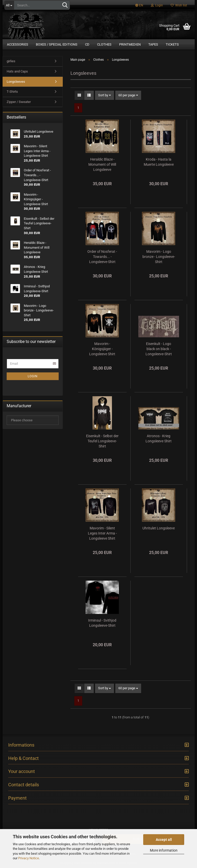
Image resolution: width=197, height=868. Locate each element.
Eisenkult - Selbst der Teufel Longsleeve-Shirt (102, 441)
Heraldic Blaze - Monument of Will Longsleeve (102, 165)
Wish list (179, 5)
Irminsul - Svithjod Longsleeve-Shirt (102, 623)
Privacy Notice (29, 858)
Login (157, 5)
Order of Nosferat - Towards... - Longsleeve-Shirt (102, 257)
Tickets (172, 44)
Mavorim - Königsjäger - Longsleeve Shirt (102, 349)
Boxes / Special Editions (57, 44)
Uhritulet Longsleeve (159, 528)
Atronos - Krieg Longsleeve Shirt (159, 439)
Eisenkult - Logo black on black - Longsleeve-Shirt (159, 349)
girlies (11, 61)
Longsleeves (16, 82)
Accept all (164, 840)
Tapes (153, 44)
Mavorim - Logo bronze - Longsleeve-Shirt (159, 257)
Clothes (104, 44)
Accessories (18, 44)
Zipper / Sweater (19, 102)
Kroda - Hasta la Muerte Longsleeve (159, 162)
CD (87, 44)
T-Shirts (12, 92)
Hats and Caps (17, 72)
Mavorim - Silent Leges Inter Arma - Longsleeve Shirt (102, 534)
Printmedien (130, 44)
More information (164, 850)
